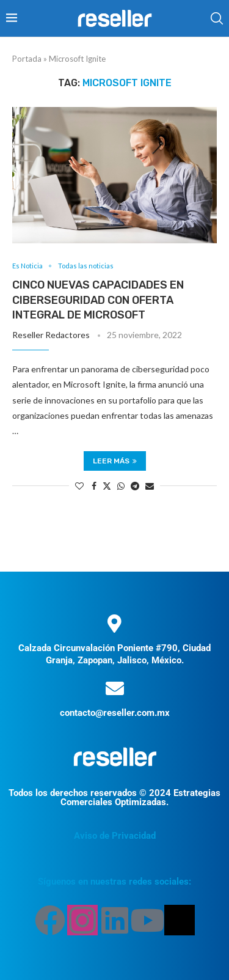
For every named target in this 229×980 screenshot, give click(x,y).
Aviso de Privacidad (115, 836)
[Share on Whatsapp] (121, 486)
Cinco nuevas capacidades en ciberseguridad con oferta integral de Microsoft (98, 300)
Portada (27, 59)
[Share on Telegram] (135, 486)
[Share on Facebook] (94, 486)
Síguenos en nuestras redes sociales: (114, 882)
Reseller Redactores (51, 335)
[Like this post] (79, 486)
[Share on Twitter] (107, 486)
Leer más (115, 461)
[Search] (217, 18)
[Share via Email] (150, 486)
